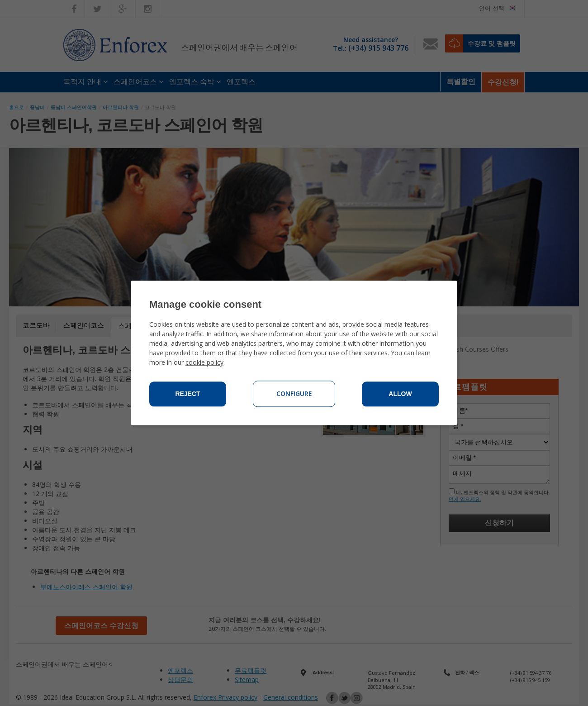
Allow (400, 394)
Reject (187, 394)
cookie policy (204, 363)
